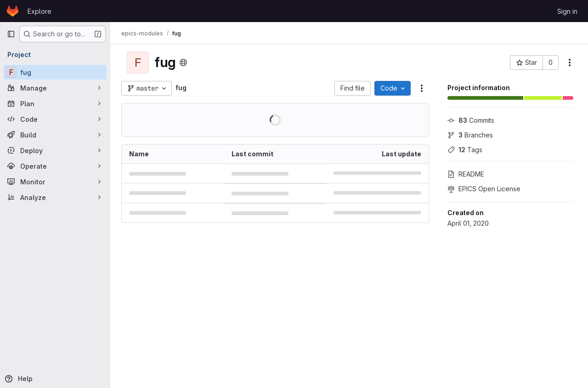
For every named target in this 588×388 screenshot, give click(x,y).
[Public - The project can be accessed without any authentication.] (183, 63)
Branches (470, 135)
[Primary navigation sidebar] (11, 34)
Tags (465, 150)
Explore (40, 11)
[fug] (55, 72)
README (466, 174)
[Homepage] (13, 11)
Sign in (567, 11)
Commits (471, 120)
